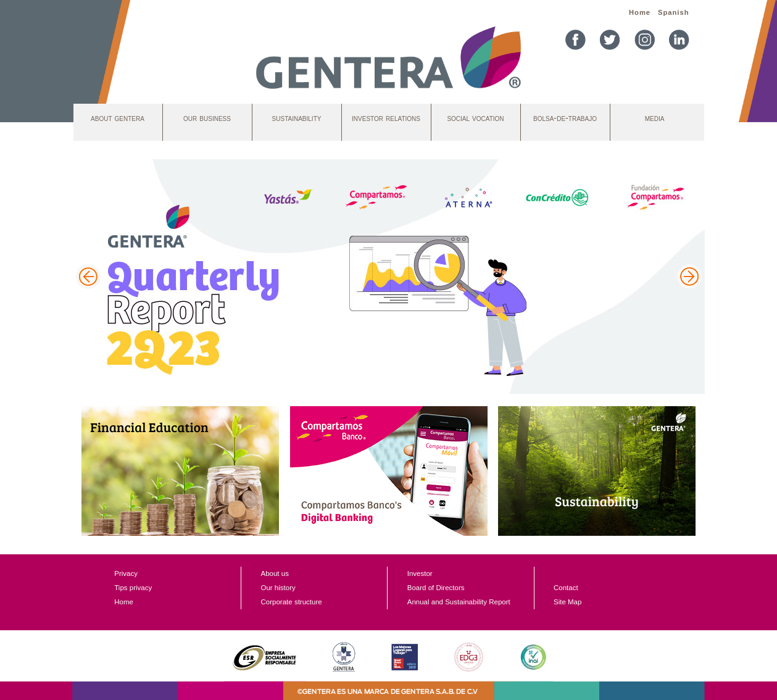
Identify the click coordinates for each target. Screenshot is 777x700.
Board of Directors (436, 588)
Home (640, 12)
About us (274, 573)
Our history (278, 588)
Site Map (567, 602)
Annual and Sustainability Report (459, 602)
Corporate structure (291, 602)
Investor (420, 573)
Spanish (674, 12)
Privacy (126, 573)
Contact (566, 588)
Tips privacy (133, 588)
